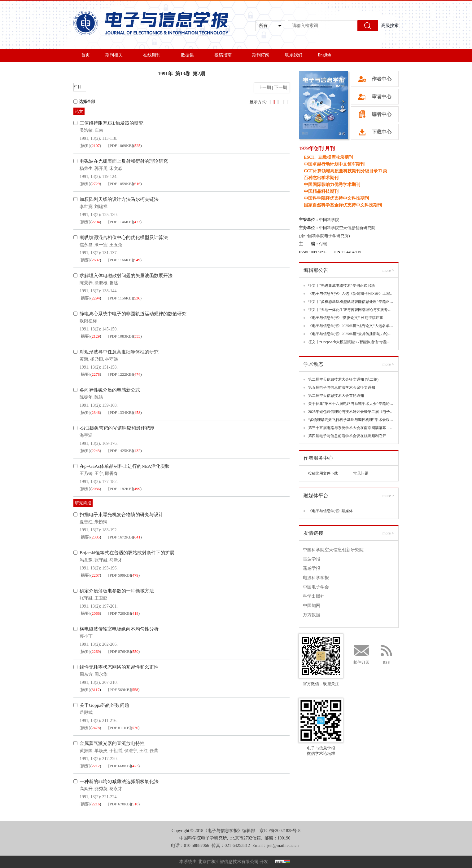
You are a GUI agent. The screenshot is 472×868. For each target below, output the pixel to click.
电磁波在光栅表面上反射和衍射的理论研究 (124, 161)
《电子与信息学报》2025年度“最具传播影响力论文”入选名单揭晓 (351, 334)
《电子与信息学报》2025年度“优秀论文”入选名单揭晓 (351, 326)
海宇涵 (86, 435)
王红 (143, 751)
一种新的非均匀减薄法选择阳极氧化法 (119, 782)
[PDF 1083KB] (121, 336)
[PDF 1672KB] (121, 537)
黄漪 (84, 359)
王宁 (99, 474)
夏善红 (86, 522)
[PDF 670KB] (120, 804)
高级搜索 (390, 26)
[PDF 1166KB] (121, 260)
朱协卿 (101, 522)
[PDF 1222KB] (121, 374)
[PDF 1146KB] (121, 222)
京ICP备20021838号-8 (280, 831)
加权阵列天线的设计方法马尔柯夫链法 (119, 199)
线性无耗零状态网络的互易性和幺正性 (119, 667)
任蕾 (154, 751)
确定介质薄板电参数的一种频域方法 (117, 591)
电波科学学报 (316, 578)
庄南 (99, 130)
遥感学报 (312, 568)
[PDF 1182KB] (121, 489)
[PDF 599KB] (120, 575)
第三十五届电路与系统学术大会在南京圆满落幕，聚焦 (351, 428)
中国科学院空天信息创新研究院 (333, 550)
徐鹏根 (101, 283)
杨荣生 (86, 168)
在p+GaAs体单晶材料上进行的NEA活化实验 (125, 466)
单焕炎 (101, 751)
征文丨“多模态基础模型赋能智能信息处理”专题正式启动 (351, 302)
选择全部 (84, 102)
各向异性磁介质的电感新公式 (110, 390)
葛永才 (116, 789)
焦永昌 (86, 245)
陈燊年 (86, 397)
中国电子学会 (316, 587)
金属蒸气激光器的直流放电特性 (112, 743)
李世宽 (86, 207)
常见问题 (361, 473)
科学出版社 (314, 596)
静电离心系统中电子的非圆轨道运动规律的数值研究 (133, 314)
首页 (85, 55)
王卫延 (101, 598)
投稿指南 (225, 55)
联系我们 (294, 55)
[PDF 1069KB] (121, 146)
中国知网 (312, 606)
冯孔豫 (86, 560)
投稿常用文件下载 (323, 473)
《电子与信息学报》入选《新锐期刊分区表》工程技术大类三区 (351, 294)
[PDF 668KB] (120, 766)
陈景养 (86, 283)
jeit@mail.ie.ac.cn (283, 846)
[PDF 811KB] (120, 728)
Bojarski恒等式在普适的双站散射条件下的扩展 (127, 553)
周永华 (101, 674)
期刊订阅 (261, 55)
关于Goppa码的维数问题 (104, 705)
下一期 (281, 88)
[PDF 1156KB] (121, 298)
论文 (79, 111)
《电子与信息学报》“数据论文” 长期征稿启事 (346, 318)
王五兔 (116, 245)
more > (388, 270)
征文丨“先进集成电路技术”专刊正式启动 (341, 286)
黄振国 (86, 751)
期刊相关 (116, 55)
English (324, 55)
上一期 (263, 88)
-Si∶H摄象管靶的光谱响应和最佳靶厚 (117, 428)
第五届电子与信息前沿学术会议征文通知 (342, 387)
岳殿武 (86, 713)
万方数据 (312, 615)
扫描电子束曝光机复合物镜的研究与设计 (121, 515)
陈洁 (99, 397)
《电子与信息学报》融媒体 (330, 511)
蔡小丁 (86, 636)
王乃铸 (86, 474)
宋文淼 (116, 168)
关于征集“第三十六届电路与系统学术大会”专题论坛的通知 (351, 404)
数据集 (190, 55)
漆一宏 (101, 245)
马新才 (116, 560)
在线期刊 (154, 55)
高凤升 (86, 789)
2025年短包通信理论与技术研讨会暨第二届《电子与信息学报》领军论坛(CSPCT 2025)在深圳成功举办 (351, 412)
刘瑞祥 (101, 207)
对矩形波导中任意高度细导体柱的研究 (119, 352)
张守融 (101, 560)
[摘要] (85, 146)
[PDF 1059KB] (121, 184)
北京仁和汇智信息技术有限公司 (228, 862)
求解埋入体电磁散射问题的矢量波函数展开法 (126, 276)
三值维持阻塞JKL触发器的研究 (111, 123)
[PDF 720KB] (120, 613)
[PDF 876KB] (120, 651)
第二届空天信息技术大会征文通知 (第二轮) (343, 379)
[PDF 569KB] (119, 690)
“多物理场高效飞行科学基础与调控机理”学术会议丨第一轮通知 (351, 420)
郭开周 (101, 168)
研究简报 (83, 503)
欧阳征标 (88, 321)
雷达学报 (312, 559)
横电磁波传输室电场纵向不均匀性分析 (119, 629)
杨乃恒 (97, 359)
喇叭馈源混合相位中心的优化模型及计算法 (124, 237)
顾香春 (111, 474)
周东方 (86, 674)
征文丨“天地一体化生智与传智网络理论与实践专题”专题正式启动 (351, 310)
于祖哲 (116, 751)
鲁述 (114, 283)
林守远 (111, 359)
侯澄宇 (131, 751)
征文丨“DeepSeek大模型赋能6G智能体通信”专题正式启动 (351, 342)
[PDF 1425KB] (121, 451)
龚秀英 (101, 789)
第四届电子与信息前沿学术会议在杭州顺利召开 (347, 436)
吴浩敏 (86, 130)
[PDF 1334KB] (121, 412)
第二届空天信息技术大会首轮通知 (336, 396)
